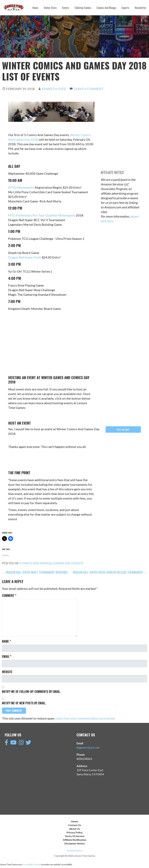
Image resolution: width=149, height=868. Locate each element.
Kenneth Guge (54, 89)
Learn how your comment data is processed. (85, 718)
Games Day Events (68, 563)
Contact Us (75, 825)
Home (35, 8)
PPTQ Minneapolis (21, 187)
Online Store (50, 8)
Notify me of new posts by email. (24, 703)
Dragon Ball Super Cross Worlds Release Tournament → (110, 572)
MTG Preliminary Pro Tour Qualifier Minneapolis (42, 215)
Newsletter (140, 8)
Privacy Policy (75, 832)
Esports (125, 8)
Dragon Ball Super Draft (25, 257)
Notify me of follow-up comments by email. (31, 691)
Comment (9, 595)
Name (6, 641)
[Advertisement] (124, 121)
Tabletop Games (83, 8)
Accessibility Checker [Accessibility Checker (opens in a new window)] (32, 864)
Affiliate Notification (75, 840)
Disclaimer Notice (75, 843)
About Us (75, 829)
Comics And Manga (106, 8)
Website (7, 672)
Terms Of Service (74, 836)
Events (66, 8)
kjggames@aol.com (88, 747)
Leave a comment (89, 89)
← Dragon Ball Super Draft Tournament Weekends (35, 572)
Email (7, 656)
